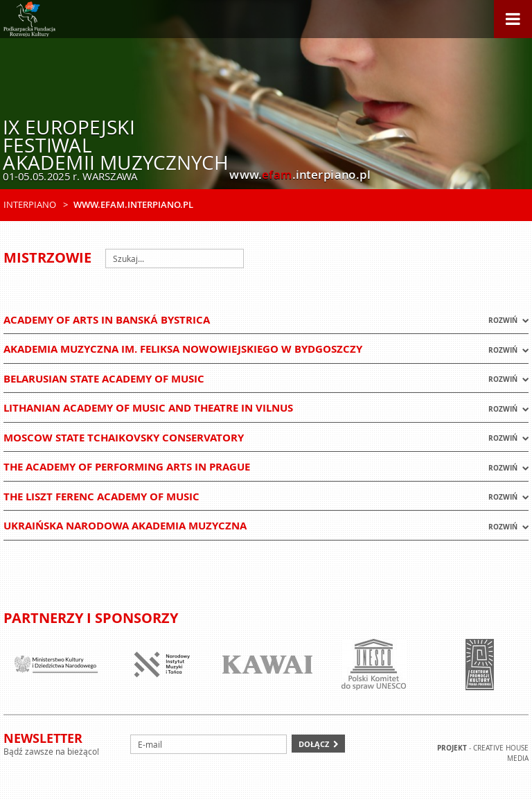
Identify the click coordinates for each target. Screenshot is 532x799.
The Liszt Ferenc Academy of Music (101, 497)
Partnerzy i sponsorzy (91, 618)
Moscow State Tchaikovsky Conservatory (124, 438)
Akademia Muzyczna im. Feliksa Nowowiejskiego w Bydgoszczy (183, 349)
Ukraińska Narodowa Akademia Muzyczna (125, 526)
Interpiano (30, 204)
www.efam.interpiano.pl (133, 204)
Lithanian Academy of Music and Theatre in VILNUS (148, 408)
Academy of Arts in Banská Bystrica (107, 320)
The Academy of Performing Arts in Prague (127, 467)
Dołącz (314, 744)
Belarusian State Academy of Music (104, 379)
